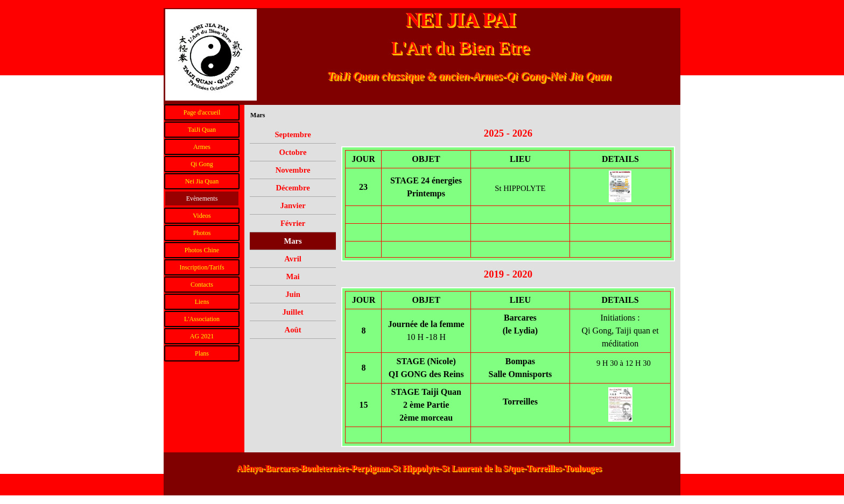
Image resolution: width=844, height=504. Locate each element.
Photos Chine (202, 250)
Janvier (293, 205)
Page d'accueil (202, 112)
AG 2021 (202, 336)
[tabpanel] (508, 133)
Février (293, 223)
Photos (202, 233)
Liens (202, 302)
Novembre (293, 170)
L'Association (202, 319)
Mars (293, 241)
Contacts (202, 285)
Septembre (293, 134)
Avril (293, 259)
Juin (293, 294)
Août (293, 330)
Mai (293, 276)
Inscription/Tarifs (202, 267)
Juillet (293, 312)
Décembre (293, 188)
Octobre (293, 152)
